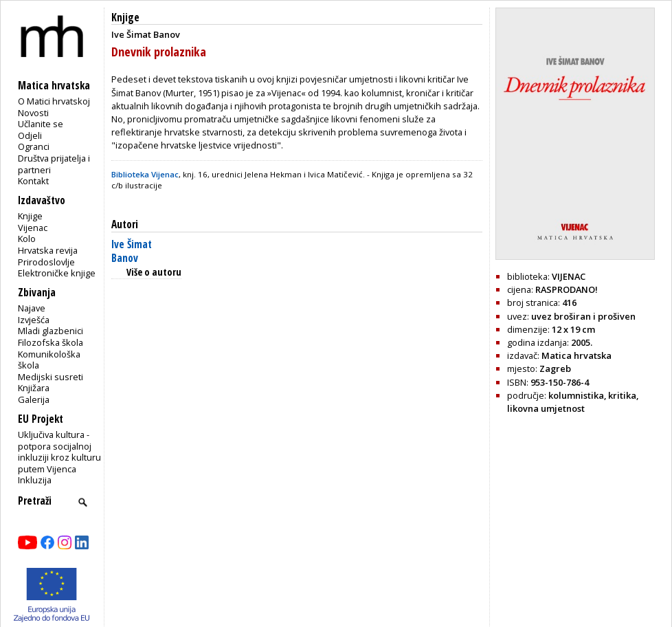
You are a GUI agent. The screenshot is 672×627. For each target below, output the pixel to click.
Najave (32, 308)
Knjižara (34, 388)
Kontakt (33, 181)
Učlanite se (41, 124)
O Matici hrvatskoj (54, 101)
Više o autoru (154, 272)
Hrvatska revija (48, 250)
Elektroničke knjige (57, 273)
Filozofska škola (51, 342)
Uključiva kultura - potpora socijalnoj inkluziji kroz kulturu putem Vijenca (59, 452)
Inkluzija (35, 480)
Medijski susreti (51, 377)
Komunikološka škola (49, 360)
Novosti (33, 113)
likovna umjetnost (546, 408)
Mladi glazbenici (51, 331)
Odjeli (30, 135)
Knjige (30, 216)
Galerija (34, 399)
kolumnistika (576, 395)
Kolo (27, 239)
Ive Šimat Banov (132, 251)
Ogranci (34, 146)
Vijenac (33, 228)
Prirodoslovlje (46, 262)
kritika (622, 395)
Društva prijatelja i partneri (54, 164)
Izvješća (34, 320)
